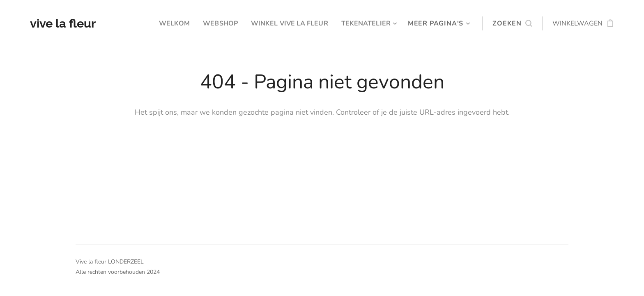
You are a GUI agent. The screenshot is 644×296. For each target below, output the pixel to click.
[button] (512, 23)
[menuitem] (164, 23)
